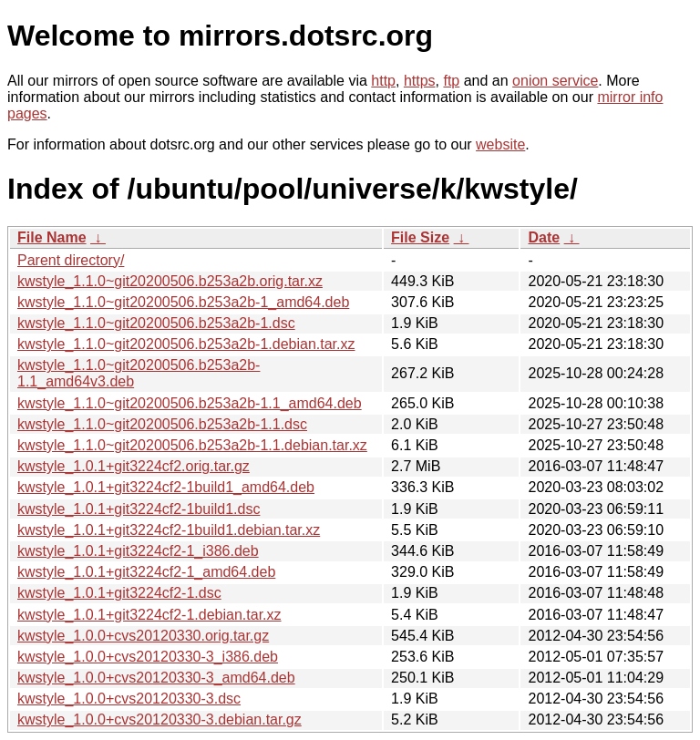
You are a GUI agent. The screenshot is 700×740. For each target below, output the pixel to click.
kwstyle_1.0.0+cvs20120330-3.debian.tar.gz (160, 719)
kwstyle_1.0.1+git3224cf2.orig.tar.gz (134, 466)
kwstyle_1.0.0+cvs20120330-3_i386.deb (148, 657)
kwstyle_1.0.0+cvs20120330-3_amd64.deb (156, 678)
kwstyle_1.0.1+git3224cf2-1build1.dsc (139, 509)
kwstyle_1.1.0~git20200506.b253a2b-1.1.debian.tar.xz (192, 445)
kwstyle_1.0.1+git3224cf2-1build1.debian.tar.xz (169, 530)
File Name (52, 237)
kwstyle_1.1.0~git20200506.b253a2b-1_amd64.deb (183, 302)
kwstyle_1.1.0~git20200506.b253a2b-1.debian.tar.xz (186, 344)
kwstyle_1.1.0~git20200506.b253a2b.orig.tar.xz (170, 281)
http (383, 81)
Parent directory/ (71, 260)
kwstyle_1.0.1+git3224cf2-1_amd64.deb (146, 572)
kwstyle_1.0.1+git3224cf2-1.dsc (119, 593)
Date (544, 237)
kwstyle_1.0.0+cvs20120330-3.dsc (129, 699)
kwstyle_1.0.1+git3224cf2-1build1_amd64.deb (166, 487)
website (500, 144)
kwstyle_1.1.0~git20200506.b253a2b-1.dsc (156, 323)
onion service (555, 81)
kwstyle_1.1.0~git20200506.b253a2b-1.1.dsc (162, 424)
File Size (420, 237)
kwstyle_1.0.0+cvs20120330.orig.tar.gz (143, 636)
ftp (451, 81)
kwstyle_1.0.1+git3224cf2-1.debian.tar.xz (149, 615)
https (420, 81)
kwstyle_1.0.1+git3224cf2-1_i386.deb (138, 551)
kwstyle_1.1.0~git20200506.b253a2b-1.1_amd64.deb (190, 403)
